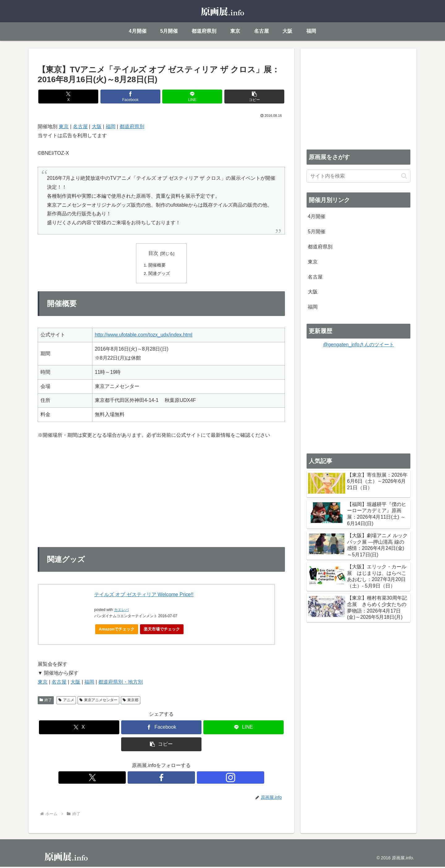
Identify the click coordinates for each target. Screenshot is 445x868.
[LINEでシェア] (182, 97)
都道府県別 (132, 126)
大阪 (97, 126)
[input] (358, 176)
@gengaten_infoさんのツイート (358, 345)
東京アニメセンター (98, 701)
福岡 (111, 126)
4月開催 (317, 216)
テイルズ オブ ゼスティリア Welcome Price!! (144, 596)
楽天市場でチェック (162, 630)
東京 (64, 126)
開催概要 (157, 266)
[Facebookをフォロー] (161, 779)
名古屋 (80, 126)
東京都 (131, 701)
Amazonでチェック (117, 630)
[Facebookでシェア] (141, 97)
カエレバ (121, 611)
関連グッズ (159, 274)
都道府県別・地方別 (121, 683)
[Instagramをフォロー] (176, 779)
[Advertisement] (358, 98)
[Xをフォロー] (147, 779)
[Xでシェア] (99, 97)
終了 (46, 701)
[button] (224, 97)
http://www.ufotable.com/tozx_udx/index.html (144, 336)
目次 (153, 253)
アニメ (66, 701)
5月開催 (317, 232)
